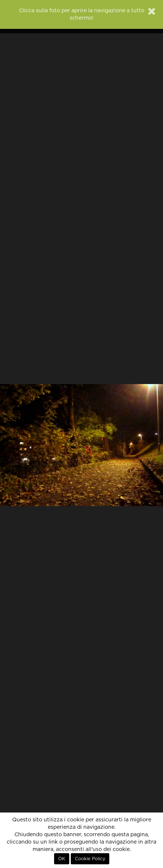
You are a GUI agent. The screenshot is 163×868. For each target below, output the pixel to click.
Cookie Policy (90, 859)
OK (62, 859)
